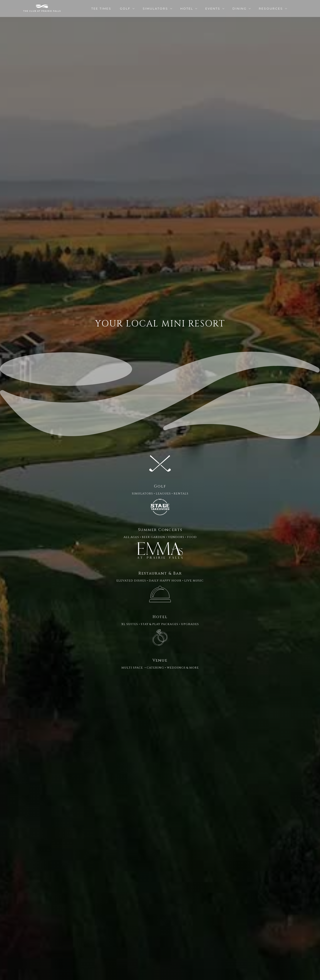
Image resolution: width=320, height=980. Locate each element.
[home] (42, 8)
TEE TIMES (101, 8)
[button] (127, 8)
